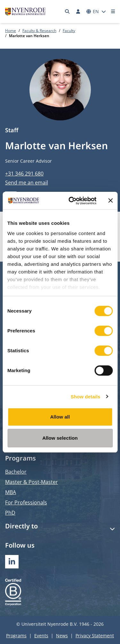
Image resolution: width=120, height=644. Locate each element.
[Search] (68, 12)
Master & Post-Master (32, 482)
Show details (86, 397)
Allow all (60, 417)
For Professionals (26, 502)
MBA (11, 492)
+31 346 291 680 (24, 174)
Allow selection (60, 438)
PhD (10, 513)
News (62, 636)
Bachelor (16, 472)
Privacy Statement (95, 636)
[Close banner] (110, 200)
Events (41, 636)
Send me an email (27, 183)
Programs (16, 636)
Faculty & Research (39, 31)
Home (11, 31)
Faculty (69, 31)
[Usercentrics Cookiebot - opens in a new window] (72, 201)
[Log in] (78, 12)
